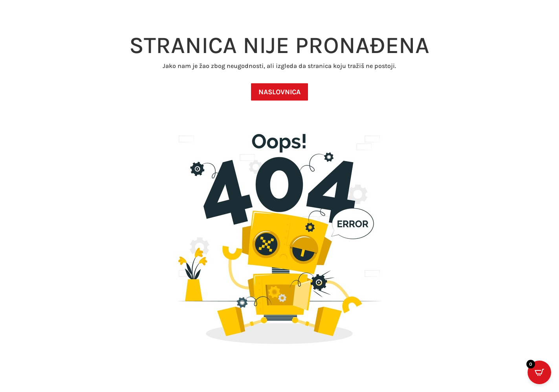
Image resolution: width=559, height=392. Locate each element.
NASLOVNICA (279, 92)
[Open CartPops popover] (539, 372)
